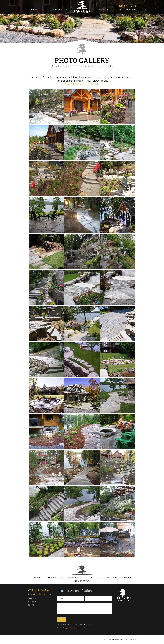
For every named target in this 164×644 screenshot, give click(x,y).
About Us (32, 10)
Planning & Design (58, 10)
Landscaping (103, 10)
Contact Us (131, 10)
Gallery (118, 10)
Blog (100, 578)
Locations (127, 578)
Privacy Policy (82, 581)
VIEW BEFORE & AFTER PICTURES (82, 84)
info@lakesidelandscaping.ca (40, 594)
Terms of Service (76, 628)
